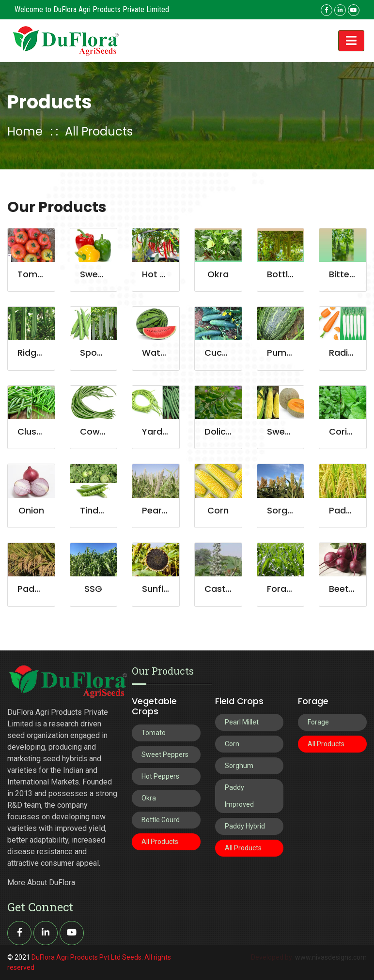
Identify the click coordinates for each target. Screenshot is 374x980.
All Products (99, 131)
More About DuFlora (41, 882)
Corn (218, 510)
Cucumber (227, 353)
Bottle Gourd (161, 820)
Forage (282, 589)
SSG (93, 589)
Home (25, 131)
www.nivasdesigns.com (331, 957)
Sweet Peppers (165, 754)
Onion (31, 510)
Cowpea (98, 431)
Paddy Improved (239, 796)
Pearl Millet (165, 510)
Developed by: (273, 957)
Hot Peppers (169, 274)
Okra (218, 274)
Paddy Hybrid (245, 826)
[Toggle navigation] (351, 41)
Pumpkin (286, 353)
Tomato (35, 274)
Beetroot (348, 589)
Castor (220, 589)
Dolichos (223, 431)
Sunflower (164, 589)
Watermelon (169, 353)
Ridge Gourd (45, 353)
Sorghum (287, 510)
